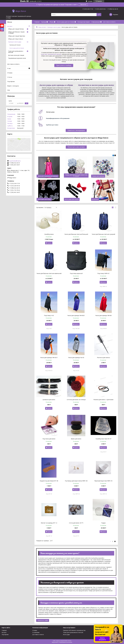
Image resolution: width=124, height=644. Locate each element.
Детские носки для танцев (16, 55)
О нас (9, 68)
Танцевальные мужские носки (17, 58)
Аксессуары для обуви (44, 199)
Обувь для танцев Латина (16, 29)
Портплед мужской (76, 273)
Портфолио (11, 81)
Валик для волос (76, 439)
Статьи (10, 77)
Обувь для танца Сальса (16, 39)
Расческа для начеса (103, 357)
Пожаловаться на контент (66, 642)
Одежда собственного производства (74, 630)
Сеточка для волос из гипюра (76, 400)
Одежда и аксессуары (54, 27)
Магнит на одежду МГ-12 (49, 523)
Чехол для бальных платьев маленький (49, 273)
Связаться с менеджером (76, 130)
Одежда (44, 22)
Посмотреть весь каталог (76, 147)
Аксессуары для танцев (72, 199)
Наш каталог (42, 27)
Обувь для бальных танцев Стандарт (16, 33)
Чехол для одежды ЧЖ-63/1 (49, 357)
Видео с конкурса (13, 86)
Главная (37, 22)
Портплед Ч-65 (49, 315)
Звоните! (83, 5)
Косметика (95, 199)
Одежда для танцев (15, 45)
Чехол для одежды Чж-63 (76, 357)
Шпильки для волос (49, 400)
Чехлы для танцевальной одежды (48, 176)
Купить (50, 243)
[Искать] (99, 15)
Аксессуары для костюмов (66, 22)
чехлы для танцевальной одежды (51, 54)
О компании (36, 632)
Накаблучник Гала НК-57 (103, 439)
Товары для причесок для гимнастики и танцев (76, 176)
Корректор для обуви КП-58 (49, 481)
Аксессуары (66, 634)
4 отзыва (90, 1)
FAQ (9, 90)
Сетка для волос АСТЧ (76, 523)
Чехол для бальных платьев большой (76, 234)
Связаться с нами (43, 620)
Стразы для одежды (98, 176)
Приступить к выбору (64, 65)
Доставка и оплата (109, 22)
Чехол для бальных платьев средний (103, 234)
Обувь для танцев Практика (17, 36)
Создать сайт (33, 1)
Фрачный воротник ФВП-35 (103, 481)
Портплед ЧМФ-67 (103, 273)
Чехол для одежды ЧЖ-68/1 (76, 315)
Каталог (10, 26)
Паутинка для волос (49, 439)
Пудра (103, 523)
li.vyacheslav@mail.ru (15, 161)
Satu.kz (70, 641)
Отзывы (10, 73)
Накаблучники (49, 234)
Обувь (52, 22)
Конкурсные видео (84, 22)
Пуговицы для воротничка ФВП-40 (76, 481)
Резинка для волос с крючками (103, 400)
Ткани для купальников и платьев (16, 52)
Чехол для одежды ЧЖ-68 (103, 315)
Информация (96, 22)
